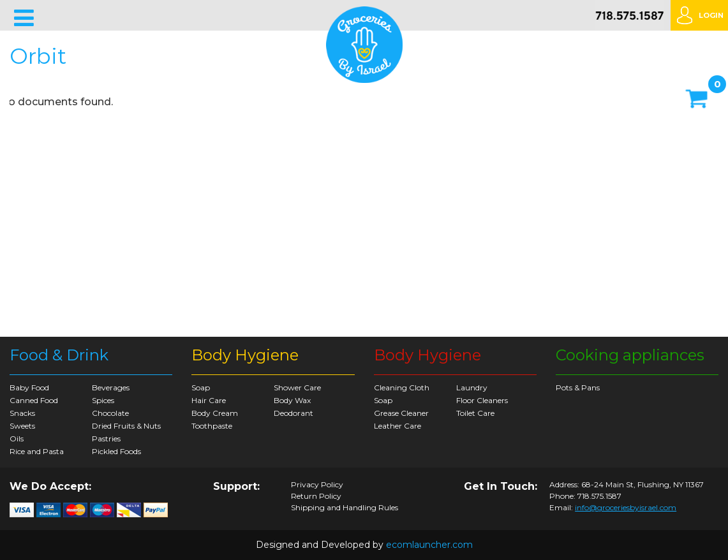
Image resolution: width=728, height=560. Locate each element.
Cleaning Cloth (402, 387)
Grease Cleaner (401, 413)
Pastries (106, 438)
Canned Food (34, 400)
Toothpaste (212, 426)
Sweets (22, 426)
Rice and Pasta (37, 451)
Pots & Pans (578, 387)
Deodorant (293, 413)
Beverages (111, 387)
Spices (103, 400)
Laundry (472, 387)
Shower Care (297, 387)
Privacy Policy (317, 485)
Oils (17, 438)
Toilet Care (475, 413)
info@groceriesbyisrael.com (626, 507)
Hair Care (209, 400)
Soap (201, 387)
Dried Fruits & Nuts (126, 426)
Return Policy (316, 496)
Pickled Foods (116, 451)
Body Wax (292, 400)
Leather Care (397, 426)
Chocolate (110, 413)
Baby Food (29, 387)
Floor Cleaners (482, 400)
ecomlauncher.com (429, 545)
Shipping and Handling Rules (345, 508)
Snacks (22, 413)
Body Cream (215, 413)
